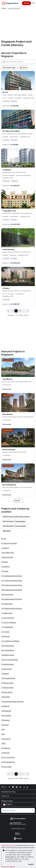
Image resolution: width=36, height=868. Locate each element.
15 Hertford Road (7, 664)
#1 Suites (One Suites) (9, 543)
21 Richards (5, 753)
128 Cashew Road (7, 650)
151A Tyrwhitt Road (8, 678)
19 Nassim (5, 725)
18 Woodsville (6, 711)
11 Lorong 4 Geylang (9, 622)
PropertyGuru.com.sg (8, 845)
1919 (3, 729)
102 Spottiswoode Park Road (11, 590)
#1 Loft (4, 539)
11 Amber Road (7, 613)
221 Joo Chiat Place (8, 757)
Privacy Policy (10, 857)
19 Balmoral (5, 720)
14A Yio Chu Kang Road (10, 660)
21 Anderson (6, 748)
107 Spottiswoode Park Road (11, 608)
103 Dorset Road (7, 595)
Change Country (7, 801)
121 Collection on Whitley (10, 641)
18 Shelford (5, 706)
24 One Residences (8, 762)
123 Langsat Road (8, 646)
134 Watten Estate (8, 655)
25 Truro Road (6, 767)
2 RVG (3, 743)
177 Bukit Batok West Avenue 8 (12, 702)
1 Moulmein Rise (7, 557)
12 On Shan (5, 632)
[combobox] (20, 62)
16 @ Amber (6, 697)
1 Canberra (5, 548)
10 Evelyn (5, 562)
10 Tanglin (5, 571)
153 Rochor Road (7, 683)
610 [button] (20, 311)
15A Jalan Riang (7, 692)
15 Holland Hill (6, 669)
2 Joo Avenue (6, 739)
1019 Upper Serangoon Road (12, 585)
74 (20, 774)
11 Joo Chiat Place (8, 618)
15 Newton (5, 674)
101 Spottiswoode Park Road (11, 576)
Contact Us (18, 796)
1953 (3, 734)
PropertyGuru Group (18, 792)
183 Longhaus (6, 715)
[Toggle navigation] (33, 3)
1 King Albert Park (8, 553)
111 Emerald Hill (7, 627)
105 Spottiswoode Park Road (11, 599)
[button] (24, 311)
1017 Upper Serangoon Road (12, 581)
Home (4, 8)
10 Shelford (5, 567)
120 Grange (5, 636)
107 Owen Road (7, 604)
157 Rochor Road (7, 688)
